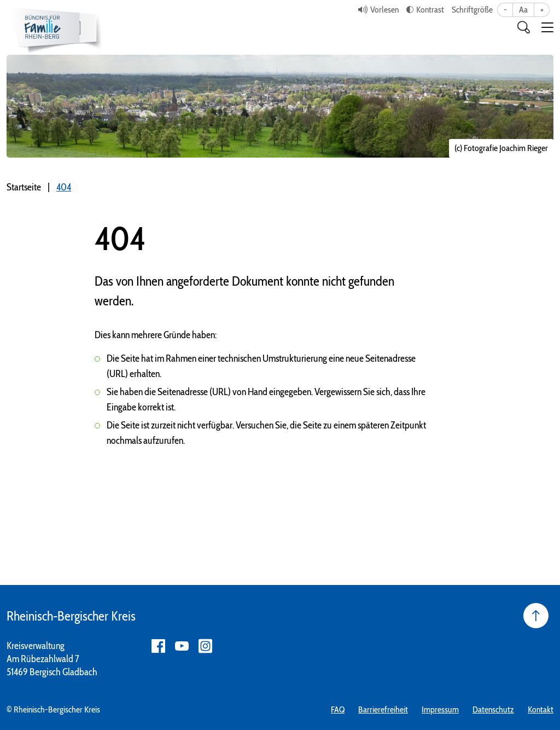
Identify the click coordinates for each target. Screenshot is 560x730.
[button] (547, 27)
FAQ (338, 709)
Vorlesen (384, 10)
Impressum (440, 709)
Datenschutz (493, 709)
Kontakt (541, 709)
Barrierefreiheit (383, 709)
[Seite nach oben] (536, 616)
